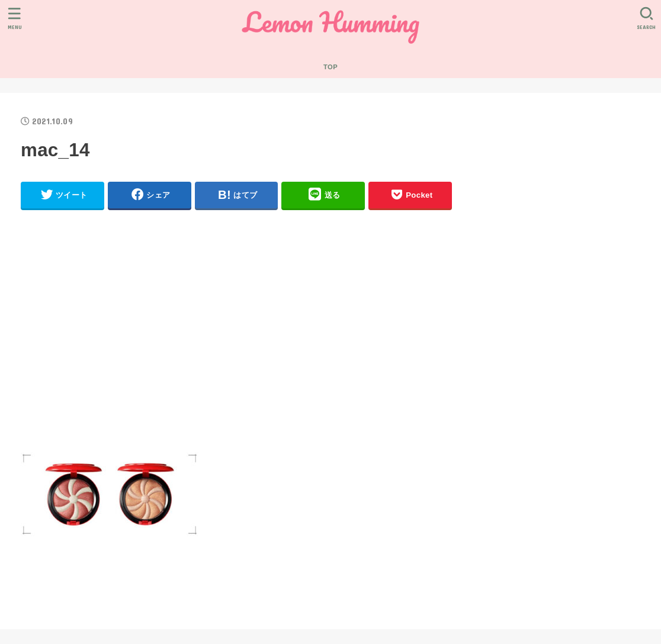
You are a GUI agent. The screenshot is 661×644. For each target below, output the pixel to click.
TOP (330, 67)
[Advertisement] (236, 336)
